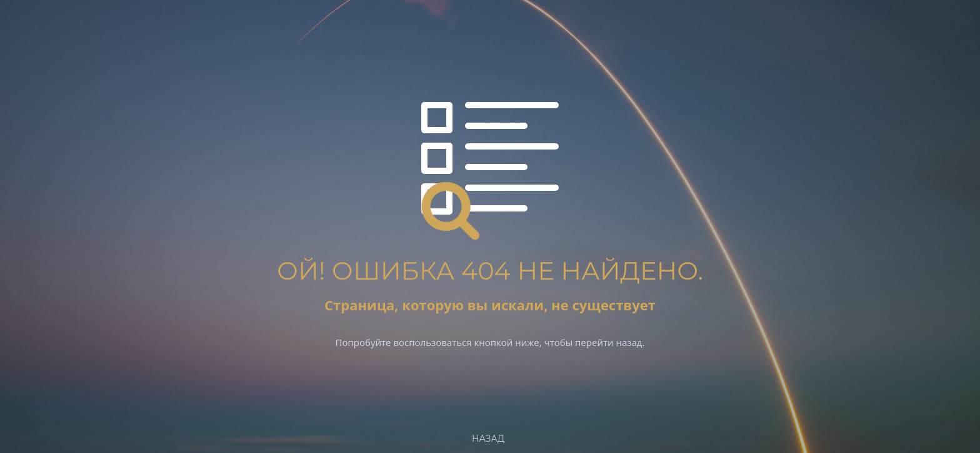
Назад (488, 439)
